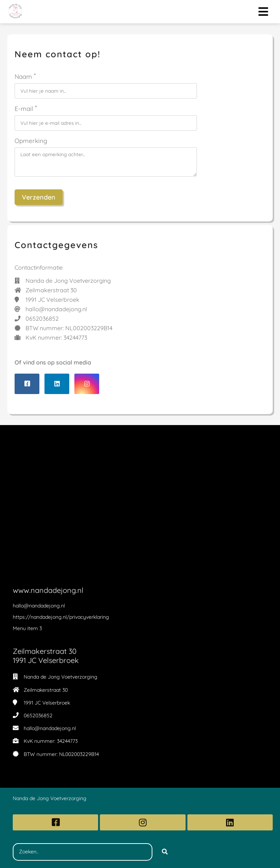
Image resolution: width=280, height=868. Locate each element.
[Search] (165, 852)
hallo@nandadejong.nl (50, 728)
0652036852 (38, 715)
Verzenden (39, 197)
